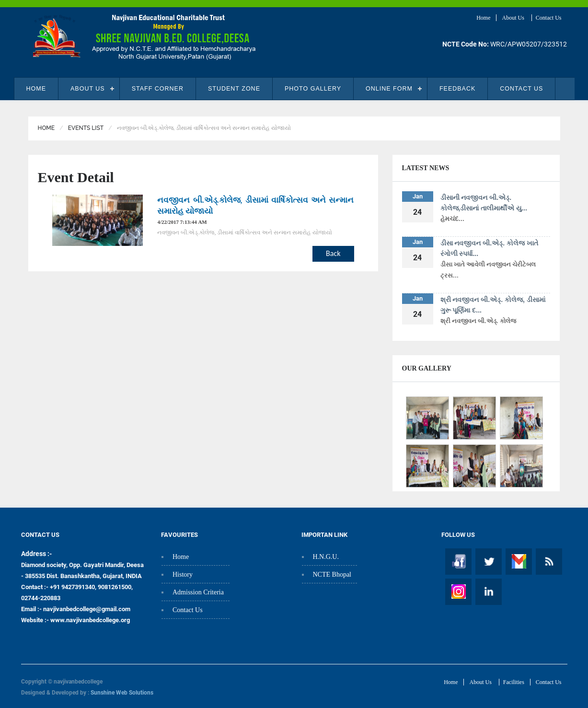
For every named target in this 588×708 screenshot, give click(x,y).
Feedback (457, 89)
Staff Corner (158, 89)
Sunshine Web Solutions (122, 693)
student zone (234, 89)
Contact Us (549, 18)
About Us (513, 18)
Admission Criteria (198, 592)
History (183, 575)
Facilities (514, 682)
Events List (86, 128)
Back (333, 253)
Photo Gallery (313, 89)
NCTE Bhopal (332, 575)
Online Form (389, 89)
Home (483, 18)
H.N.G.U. (326, 557)
